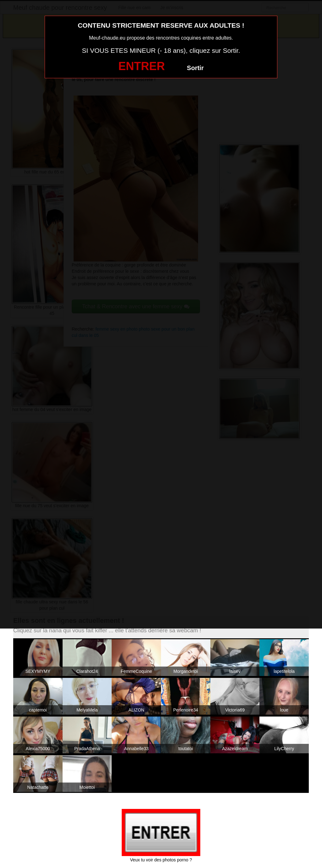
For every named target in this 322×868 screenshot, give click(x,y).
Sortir (195, 68)
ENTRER (142, 66)
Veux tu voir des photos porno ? (161, 860)
